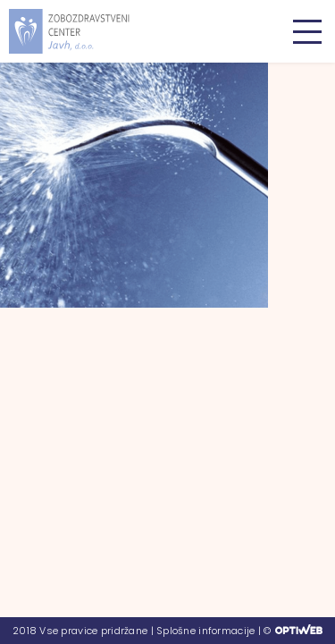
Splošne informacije (205, 631)
